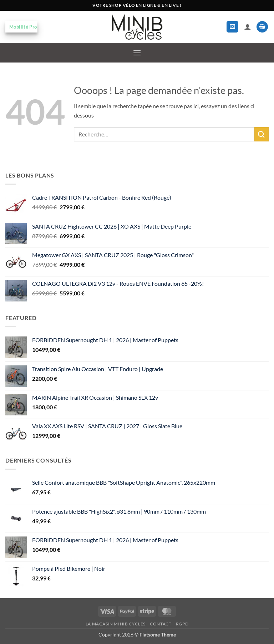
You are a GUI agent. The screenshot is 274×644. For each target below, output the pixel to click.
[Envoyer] (262, 134)
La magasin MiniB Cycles (116, 624)
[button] (232, 27)
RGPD (182, 624)
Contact (161, 624)
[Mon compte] (248, 27)
